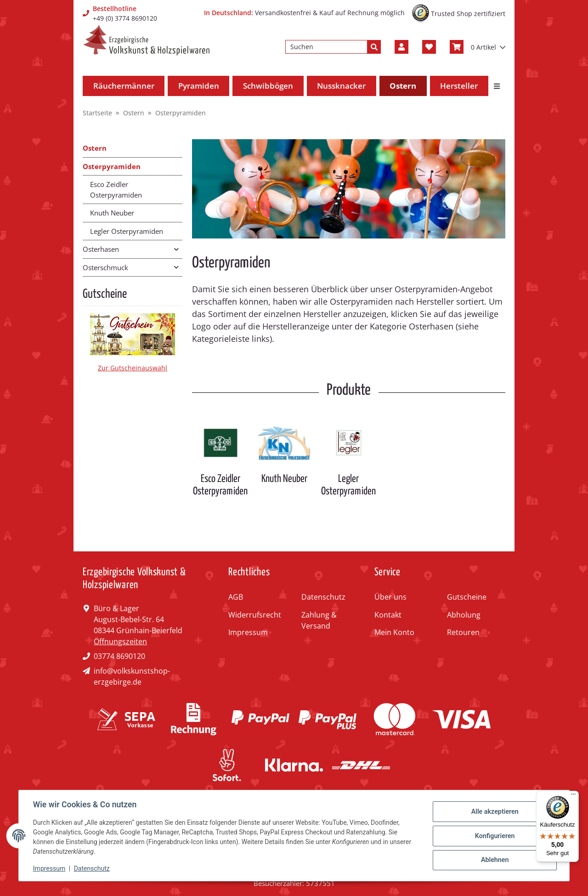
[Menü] (573, 796)
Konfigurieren (494, 836)
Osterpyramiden (112, 166)
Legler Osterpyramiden (348, 485)
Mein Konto (394, 632)
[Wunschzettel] (429, 47)
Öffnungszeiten (120, 641)
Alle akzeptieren (494, 812)
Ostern (95, 148)
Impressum (248, 632)
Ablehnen (494, 860)
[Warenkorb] (478, 47)
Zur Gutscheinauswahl (133, 368)
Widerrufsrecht (255, 615)
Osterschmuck (105, 267)
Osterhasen (101, 249)
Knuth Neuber (284, 479)
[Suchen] (326, 47)
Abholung (464, 615)
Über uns (390, 597)
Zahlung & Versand (319, 620)
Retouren (463, 632)
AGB (236, 597)
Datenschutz (323, 597)
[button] (401, 47)
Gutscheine (467, 597)
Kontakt (388, 615)
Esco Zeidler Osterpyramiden (220, 485)
